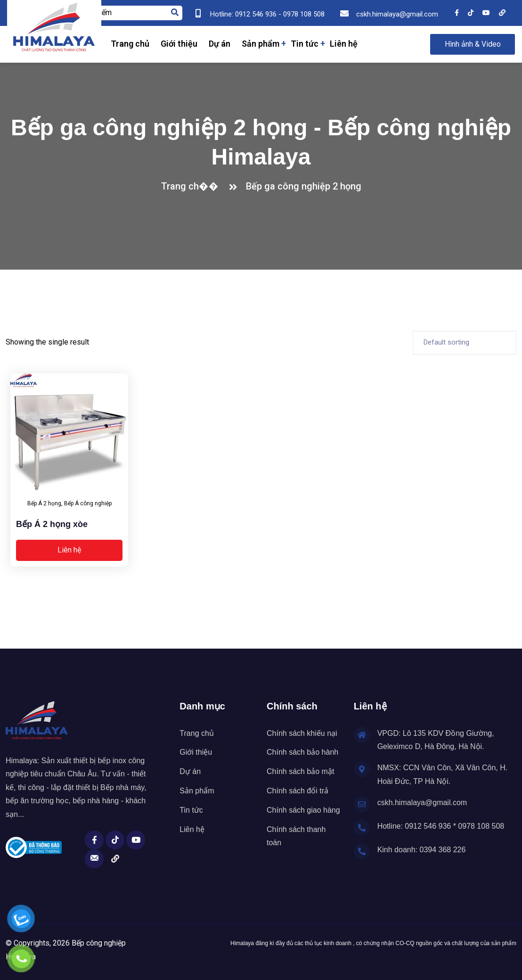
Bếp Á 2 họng (44, 503)
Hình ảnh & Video (473, 44)
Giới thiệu (179, 44)
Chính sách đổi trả (298, 791)
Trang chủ (130, 44)
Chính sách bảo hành (302, 752)
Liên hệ (344, 44)
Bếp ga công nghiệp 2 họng (304, 186)
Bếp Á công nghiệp (88, 503)
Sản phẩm (261, 44)
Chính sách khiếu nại (302, 733)
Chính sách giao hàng (303, 810)
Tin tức (305, 44)
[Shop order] (465, 343)
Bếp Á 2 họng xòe (52, 524)
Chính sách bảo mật (300, 771)
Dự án (220, 44)
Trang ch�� (192, 186)
